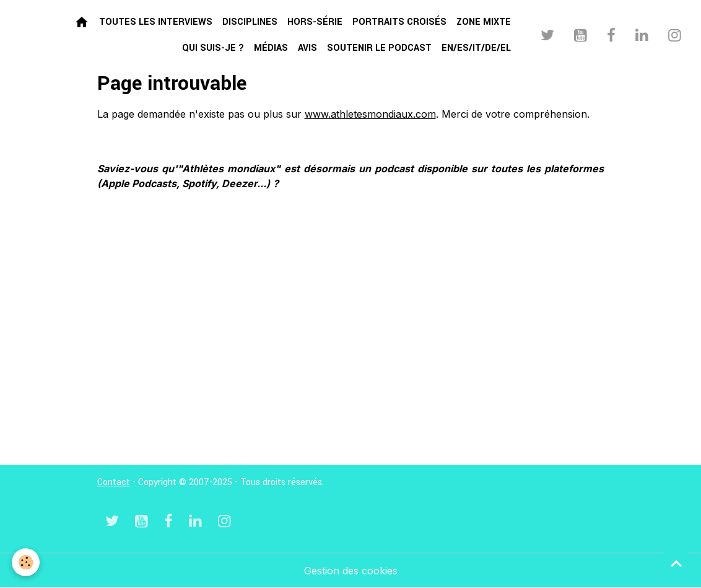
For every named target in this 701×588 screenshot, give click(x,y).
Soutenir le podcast (379, 48)
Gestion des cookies (351, 571)
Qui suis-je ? (213, 48)
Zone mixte (484, 22)
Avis (307, 48)
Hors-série (315, 22)
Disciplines (250, 22)
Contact (114, 482)
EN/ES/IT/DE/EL (476, 48)
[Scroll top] (676, 563)
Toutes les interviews (156, 22)
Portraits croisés (399, 22)
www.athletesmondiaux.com (370, 114)
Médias (271, 48)
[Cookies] (26, 562)
